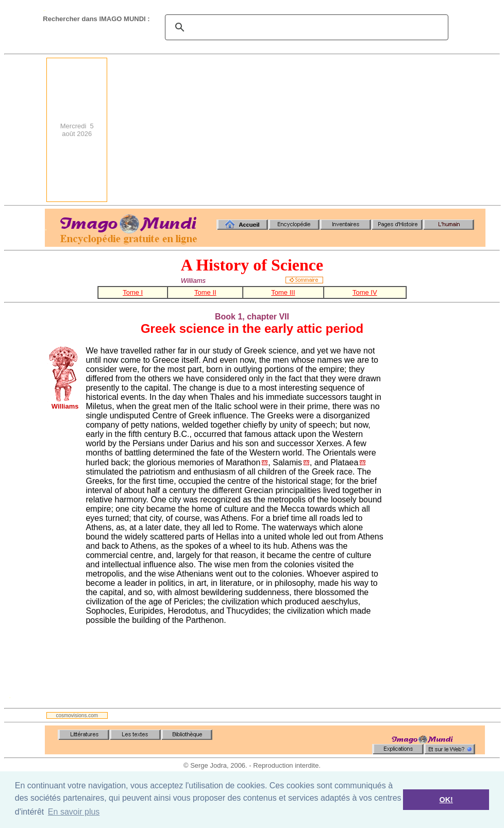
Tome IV (365, 292)
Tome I (133, 292)
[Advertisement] (348, 130)
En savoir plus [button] (74, 812)
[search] (305, 27)
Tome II (205, 292)
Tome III (283, 292)
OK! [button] (446, 800)
